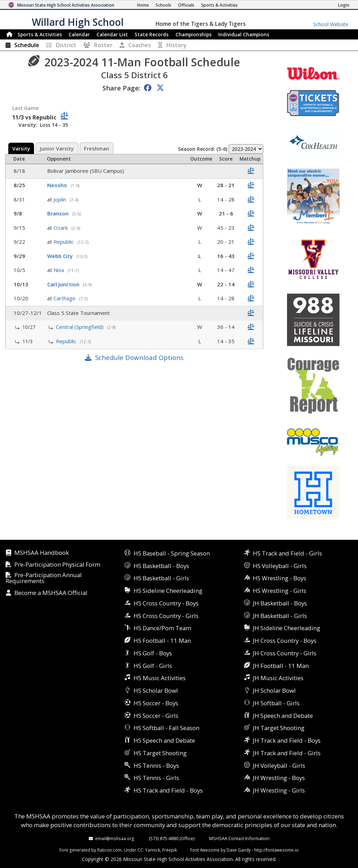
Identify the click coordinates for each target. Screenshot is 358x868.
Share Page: (121, 88)
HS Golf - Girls (153, 666)
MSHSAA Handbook (42, 553)
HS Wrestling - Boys (280, 578)
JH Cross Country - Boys (285, 641)
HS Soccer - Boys (156, 703)
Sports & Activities (40, 34)
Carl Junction (64, 284)
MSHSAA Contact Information (239, 838)
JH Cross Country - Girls (285, 653)
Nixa (59, 270)
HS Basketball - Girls (161, 578)
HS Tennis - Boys (156, 766)
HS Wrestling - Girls (280, 591)
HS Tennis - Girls (156, 778)
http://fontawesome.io (276, 850)
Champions (244, 34)
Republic (64, 242)
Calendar (79, 34)
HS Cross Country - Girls (166, 616)
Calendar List (112, 34)
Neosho (58, 185)
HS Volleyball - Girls (280, 566)
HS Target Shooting (160, 753)
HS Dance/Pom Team (162, 628)
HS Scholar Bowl (156, 690)
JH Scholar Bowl (274, 690)
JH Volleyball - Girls (279, 766)
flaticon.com (109, 850)
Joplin (60, 199)
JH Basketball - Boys (280, 603)
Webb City (61, 256)
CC (140, 850)
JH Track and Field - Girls (287, 753)
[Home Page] (143, 5)
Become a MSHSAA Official (51, 593)
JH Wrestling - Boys (279, 778)
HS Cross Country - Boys (166, 603)
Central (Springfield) (80, 327)
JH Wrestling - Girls (279, 790)
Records (152, 34)
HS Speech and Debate (164, 740)
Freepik (170, 850)
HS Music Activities (160, 678)
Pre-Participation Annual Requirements (44, 578)
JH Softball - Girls (276, 703)
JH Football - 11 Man (281, 666)
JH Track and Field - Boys (287, 740)
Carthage (65, 298)
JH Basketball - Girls (280, 616)
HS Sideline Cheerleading (168, 591)
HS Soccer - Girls (156, 716)
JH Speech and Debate (283, 716)
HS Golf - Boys (153, 653)
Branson (59, 213)
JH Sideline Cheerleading (287, 628)
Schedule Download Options (139, 357)
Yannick (153, 850)
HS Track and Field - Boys (168, 790)
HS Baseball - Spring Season (172, 553)
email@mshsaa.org (115, 838)
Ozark (61, 228)
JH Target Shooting (279, 728)
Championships (194, 34)
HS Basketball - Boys (161, 566)
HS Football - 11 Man (162, 641)
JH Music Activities (278, 678)
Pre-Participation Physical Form (57, 565)
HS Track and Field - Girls (287, 553)
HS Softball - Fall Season (166, 728)
